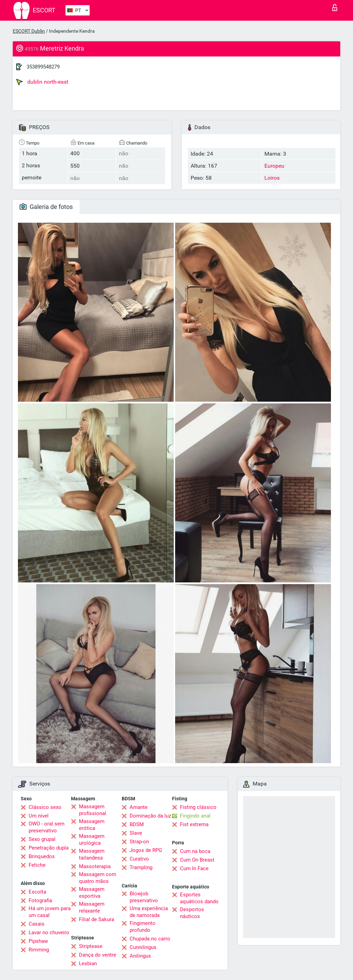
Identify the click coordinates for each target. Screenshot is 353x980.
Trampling (141, 867)
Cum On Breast (197, 860)
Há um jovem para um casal (50, 912)
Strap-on (139, 842)
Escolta (37, 892)
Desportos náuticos (192, 913)
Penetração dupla (49, 848)
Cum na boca (195, 851)
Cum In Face (194, 868)
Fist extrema (194, 824)
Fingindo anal (195, 816)
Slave (136, 833)
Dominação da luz (150, 816)
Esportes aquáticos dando (199, 898)
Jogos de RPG (146, 850)
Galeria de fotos (46, 207)
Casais (37, 924)
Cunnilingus (143, 947)
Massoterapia (95, 866)
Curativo (139, 859)
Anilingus (140, 956)
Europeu (274, 166)
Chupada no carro (150, 939)
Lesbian (88, 963)
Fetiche (37, 865)
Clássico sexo (45, 807)
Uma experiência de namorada (149, 912)
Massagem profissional (93, 810)
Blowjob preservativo (144, 897)
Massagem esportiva (92, 893)
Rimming (39, 950)
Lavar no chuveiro (49, 932)
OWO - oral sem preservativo (47, 827)
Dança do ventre (98, 955)
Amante (139, 807)
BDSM (137, 824)
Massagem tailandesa (92, 854)
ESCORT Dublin (29, 31)
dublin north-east (42, 82)
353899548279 (43, 67)
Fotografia (40, 900)
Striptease (91, 946)
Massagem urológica (92, 840)
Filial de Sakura (97, 919)
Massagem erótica (92, 825)
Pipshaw (38, 941)
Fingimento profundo (143, 927)
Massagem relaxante (92, 907)
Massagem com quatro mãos (98, 878)
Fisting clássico (198, 807)
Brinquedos (42, 856)
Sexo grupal (42, 839)
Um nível (39, 816)
